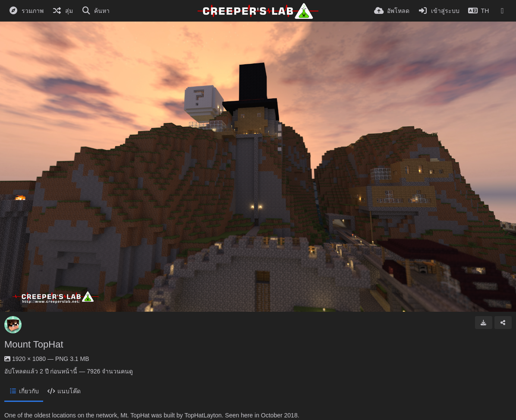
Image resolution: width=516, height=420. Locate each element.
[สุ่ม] (63, 11)
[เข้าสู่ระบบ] (439, 11)
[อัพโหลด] (392, 11)
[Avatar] (13, 325)
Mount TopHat (34, 344)
